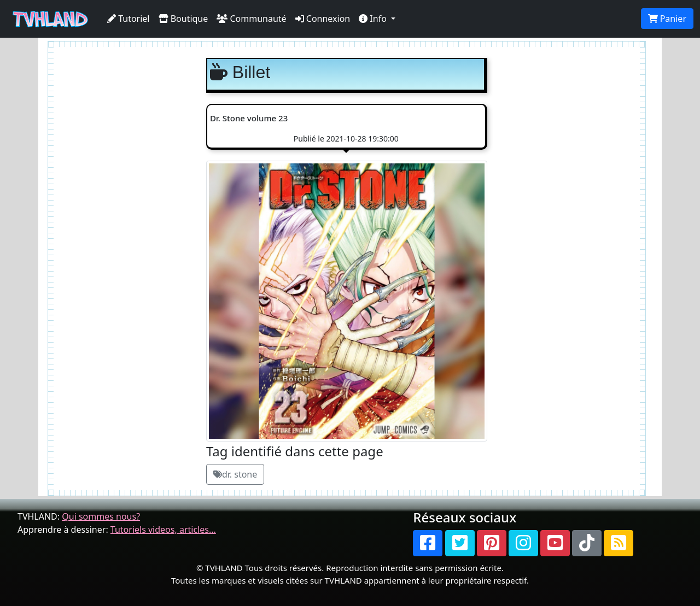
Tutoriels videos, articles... (163, 529)
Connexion (323, 19)
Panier (667, 19)
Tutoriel (129, 19)
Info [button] (374, 19)
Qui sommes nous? (101, 516)
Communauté (251, 19)
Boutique (183, 19)
